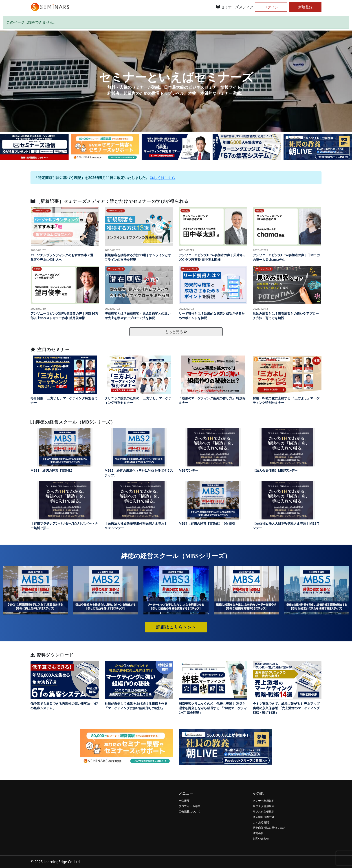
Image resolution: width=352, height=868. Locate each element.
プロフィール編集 (189, 806)
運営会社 (258, 833)
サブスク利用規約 (264, 806)
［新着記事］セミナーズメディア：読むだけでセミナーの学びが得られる (109, 201)
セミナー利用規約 (264, 801)
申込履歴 (184, 801)
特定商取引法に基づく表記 (269, 828)
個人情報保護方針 (264, 817)
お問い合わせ (261, 838)
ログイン (271, 7)
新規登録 (305, 7)
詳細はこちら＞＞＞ (176, 627)
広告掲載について (189, 812)
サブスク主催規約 (264, 812)
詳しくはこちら (163, 178)
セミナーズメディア (235, 7)
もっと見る (176, 332)
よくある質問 (261, 822)
